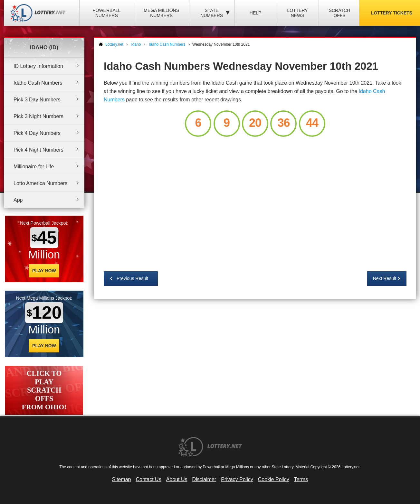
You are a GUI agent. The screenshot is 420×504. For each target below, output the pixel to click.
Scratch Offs (340, 13)
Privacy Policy (237, 479)
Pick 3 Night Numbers (38, 116)
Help (256, 13)
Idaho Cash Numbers (38, 83)
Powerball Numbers (106, 13)
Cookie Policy (274, 479)
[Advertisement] (255, 201)
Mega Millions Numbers (161, 13)
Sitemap (122, 479)
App (18, 200)
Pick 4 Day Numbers (37, 133)
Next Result (385, 278)
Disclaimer (204, 479)
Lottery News (297, 13)
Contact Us (149, 479)
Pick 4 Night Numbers (38, 150)
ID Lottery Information (38, 66)
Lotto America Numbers (40, 183)
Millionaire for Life (34, 167)
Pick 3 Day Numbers (37, 100)
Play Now (44, 271)
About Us (177, 479)
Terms (301, 479)
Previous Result (132, 278)
